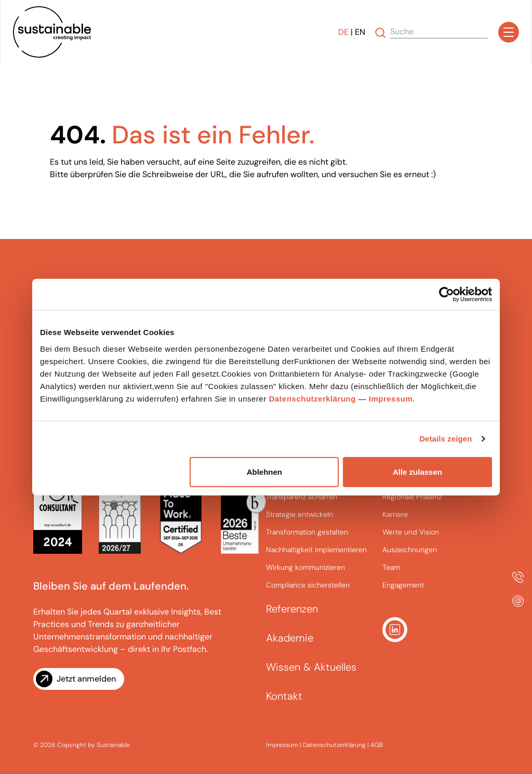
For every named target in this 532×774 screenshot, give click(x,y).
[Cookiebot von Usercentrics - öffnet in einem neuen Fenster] (447, 295)
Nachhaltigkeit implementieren (316, 550)
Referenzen (292, 609)
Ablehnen (264, 471)
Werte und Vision (411, 532)
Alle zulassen (417, 471)
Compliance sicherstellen (308, 585)
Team (391, 567)
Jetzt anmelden (86, 679)
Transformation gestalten (307, 532)
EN (360, 32)
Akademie (290, 638)
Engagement (403, 585)
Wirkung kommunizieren (305, 567)
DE (343, 32)
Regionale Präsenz (412, 497)
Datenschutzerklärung (312, 398)
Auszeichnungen (410, 550)
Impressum (391, 398)
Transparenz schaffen (302, 497)
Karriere (395, 514)
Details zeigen (445, 439)
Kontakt (284, 696)
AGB (377, 745)
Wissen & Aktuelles (311, 667)
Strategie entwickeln (300, 514)
